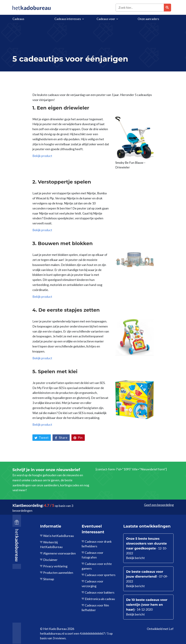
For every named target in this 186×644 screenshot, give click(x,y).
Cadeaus (18, 19)
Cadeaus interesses (68, 19)
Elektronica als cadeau (100, 599)
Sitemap (49, 579)
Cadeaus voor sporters (100, 575)
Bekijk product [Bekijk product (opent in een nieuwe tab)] (42, 156)
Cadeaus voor (106, 19)
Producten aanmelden (58, 573)
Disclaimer (50, 560)
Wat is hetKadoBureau (59, 536)
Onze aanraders (148, 19)
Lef (171, 629)
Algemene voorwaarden (59, 553)
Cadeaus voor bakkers (100, 592)
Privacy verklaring (55, 566)
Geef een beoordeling (159, 505)
